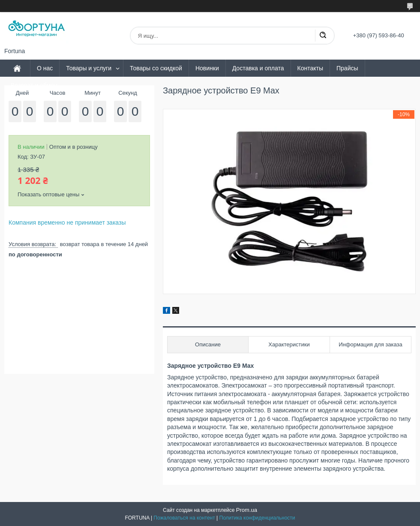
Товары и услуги (89, 68)
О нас (45, 68)
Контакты (310, 68)
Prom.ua (247, 510)
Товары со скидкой (156, 68)
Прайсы (347, 68)
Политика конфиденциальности (257, 518)
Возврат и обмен (34, 85)
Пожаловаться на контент (184, 518)
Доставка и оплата (258, 68)
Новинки (207, 68)
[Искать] (323, 36)
